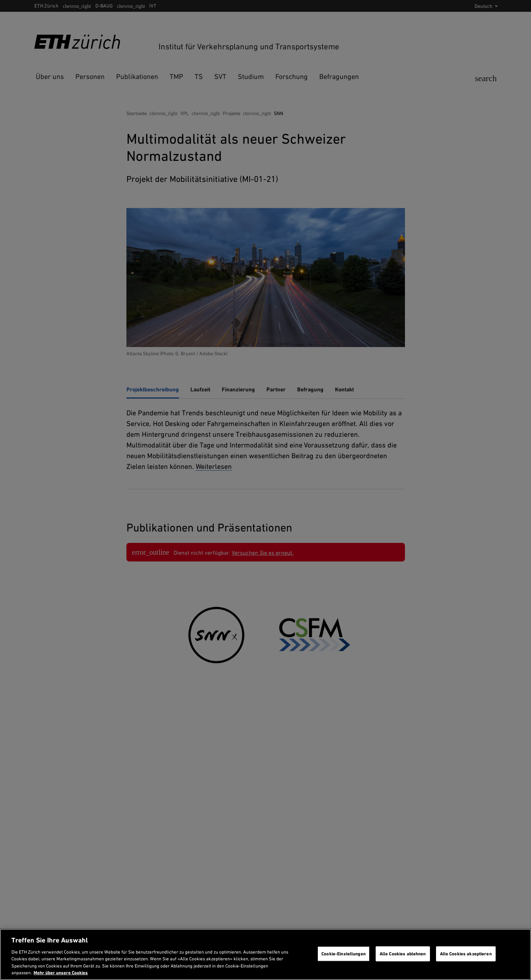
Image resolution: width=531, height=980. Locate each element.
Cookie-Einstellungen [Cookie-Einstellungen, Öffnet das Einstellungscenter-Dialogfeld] (344, 954)
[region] (265, 954)
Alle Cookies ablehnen (403, 954)
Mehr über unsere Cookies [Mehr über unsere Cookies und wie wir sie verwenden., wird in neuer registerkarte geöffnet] (61, 973)
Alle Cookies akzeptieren (466, 954)
